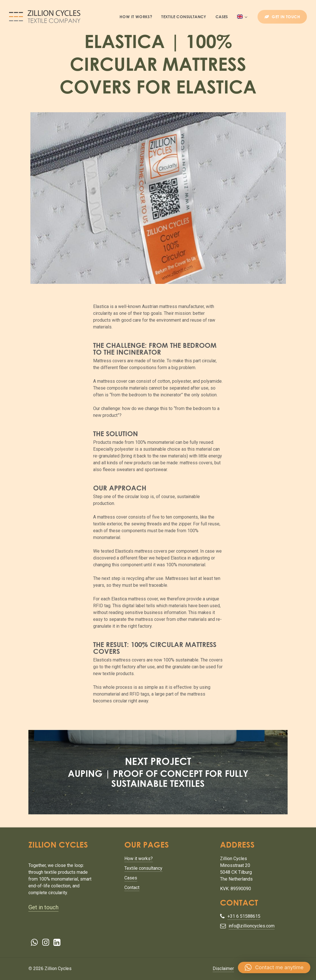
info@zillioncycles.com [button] (252, 926)
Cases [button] (131, 878)
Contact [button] (132, 888)
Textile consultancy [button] (143, 868)
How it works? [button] (139, 859)
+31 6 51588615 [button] (244, 916)
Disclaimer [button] (223, 968)
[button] (274, 967)
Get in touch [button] (43, 907)
